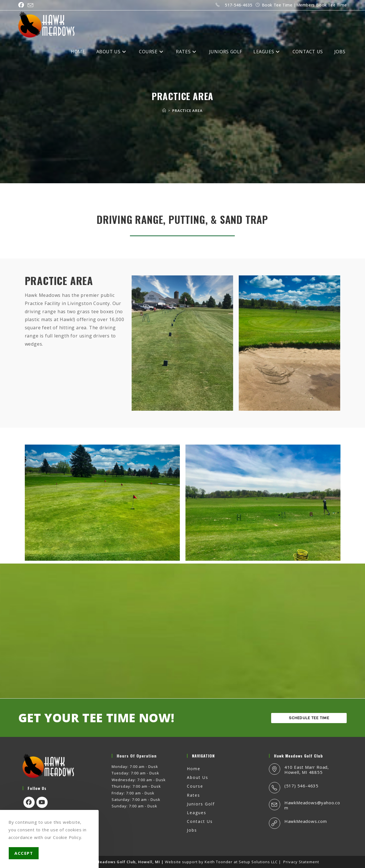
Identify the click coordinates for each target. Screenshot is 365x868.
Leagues (197, 813)
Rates (193, 795)
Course (195, 786)
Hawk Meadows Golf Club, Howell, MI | (124, 862)
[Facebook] (29, 802)
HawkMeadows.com (306, 821)
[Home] (164, 111)
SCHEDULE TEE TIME (309, 718)
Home (194, 769)
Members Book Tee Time (322, 5)
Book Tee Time (277, 5)
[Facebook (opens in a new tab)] (22, 5)
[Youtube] (42, 802)
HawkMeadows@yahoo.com (312, 805)
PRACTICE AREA (187, 111)
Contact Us (200, 821)
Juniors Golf (201, 804)
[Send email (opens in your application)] (31, 5)
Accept (24, 853)
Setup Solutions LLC (258, 862)
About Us (198, 777)
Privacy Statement (301, 862)
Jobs (192, 830)
